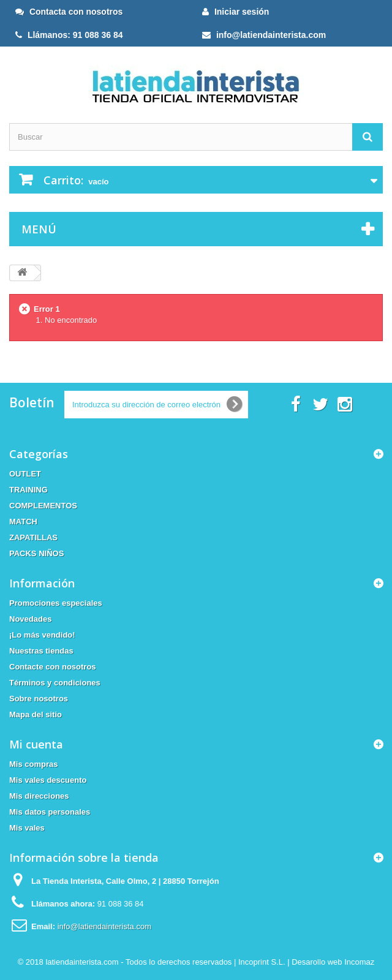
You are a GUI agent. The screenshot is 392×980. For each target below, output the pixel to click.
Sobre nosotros (39, 699)
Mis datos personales (50, 812)
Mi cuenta (36, 744)
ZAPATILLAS (33, 537)
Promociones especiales (56, 603)
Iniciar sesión (236, 12)
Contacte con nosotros (53, 667)
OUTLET (25, 474)
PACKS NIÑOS (36, 553)
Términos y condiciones (55, 683)
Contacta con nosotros (69, 12)
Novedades (30, 619)
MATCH (23, 522)
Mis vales (27, 828)
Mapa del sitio (36, 714)
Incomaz (359, 962)
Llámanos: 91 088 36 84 (69, 35)
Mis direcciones (39, 796)
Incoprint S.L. (262, 962)
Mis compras (33, 764)
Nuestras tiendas (41, 651)
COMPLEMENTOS (43, 506)
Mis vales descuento (48, 780)
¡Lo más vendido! (42, 635)
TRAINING (28, 490)
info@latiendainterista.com (264, 35)
